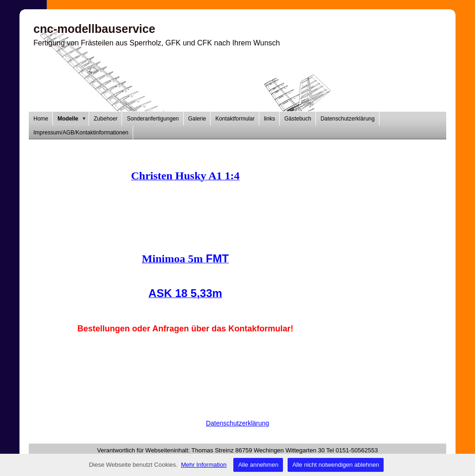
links (270, 119)
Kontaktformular (235, 119)
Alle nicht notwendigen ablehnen (336, 465)
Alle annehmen (258, 465)
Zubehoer (106, 119)
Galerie (197, 119)
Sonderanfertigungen (153, 119)
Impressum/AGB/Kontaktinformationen (81, 133)
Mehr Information (204, 465)
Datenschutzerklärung (348, 119)
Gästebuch (298, 119)
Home (41, 119)
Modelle (73, 119)
